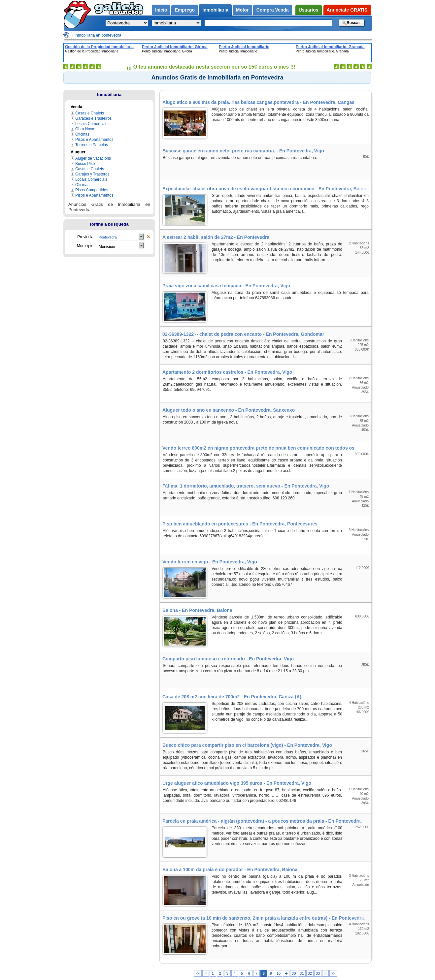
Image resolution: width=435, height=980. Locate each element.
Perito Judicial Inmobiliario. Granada (330, 47)
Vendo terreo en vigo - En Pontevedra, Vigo (210, 562)
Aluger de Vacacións (93, 158)
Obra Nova (85, 129)
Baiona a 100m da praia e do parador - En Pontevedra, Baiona (230, 869)
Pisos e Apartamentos (94, 140)
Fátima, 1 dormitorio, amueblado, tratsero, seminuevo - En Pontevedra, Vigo (246, 486)
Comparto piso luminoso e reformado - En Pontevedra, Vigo (228, 659)
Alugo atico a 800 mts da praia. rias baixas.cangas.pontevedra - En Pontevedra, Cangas (258, 102)
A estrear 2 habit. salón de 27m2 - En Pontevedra (216, 237)
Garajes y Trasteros (92, 174)
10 (279, 973)
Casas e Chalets (90, 113)
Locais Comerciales (92, 124)
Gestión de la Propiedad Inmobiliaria (99, 47)
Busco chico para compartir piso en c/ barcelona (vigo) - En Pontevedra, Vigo (247, 745)
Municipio (107, 246)
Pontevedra (108, 237)
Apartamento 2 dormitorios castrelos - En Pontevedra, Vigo (227, 372)
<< (198, 973)
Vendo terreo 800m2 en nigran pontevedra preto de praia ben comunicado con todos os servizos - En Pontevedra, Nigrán (267, 448)
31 (302, 973)
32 (310, 973)
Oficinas (82, 134)
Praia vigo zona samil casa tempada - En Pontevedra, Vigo (226, 286)
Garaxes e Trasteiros (93, 118)
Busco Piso (85, 164)
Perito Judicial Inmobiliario (244, 47)
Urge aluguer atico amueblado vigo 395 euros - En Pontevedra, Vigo (237, 783)
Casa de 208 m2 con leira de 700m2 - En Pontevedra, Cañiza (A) (232, 697)
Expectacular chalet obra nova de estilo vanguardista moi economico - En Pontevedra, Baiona (266, 189)
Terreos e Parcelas (92, 145)
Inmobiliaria (109, 95)
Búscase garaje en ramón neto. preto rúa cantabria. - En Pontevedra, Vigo (243, 151)
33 (318, 973)
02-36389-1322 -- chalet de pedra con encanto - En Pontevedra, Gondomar (243, 334)
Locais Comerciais (91, 179)
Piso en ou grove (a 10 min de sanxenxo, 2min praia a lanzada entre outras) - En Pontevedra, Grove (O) (267, 918)
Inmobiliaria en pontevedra (98, 35)
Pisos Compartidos (92, 190)
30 (294, 973)
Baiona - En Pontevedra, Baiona (197, 610)
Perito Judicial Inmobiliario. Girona (175, 47)
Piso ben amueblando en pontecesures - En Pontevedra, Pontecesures (240, 524)
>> (333, 973)
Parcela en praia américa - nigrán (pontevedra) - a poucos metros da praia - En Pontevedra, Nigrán (267, 821)
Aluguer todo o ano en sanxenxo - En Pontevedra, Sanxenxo (229, 410)
